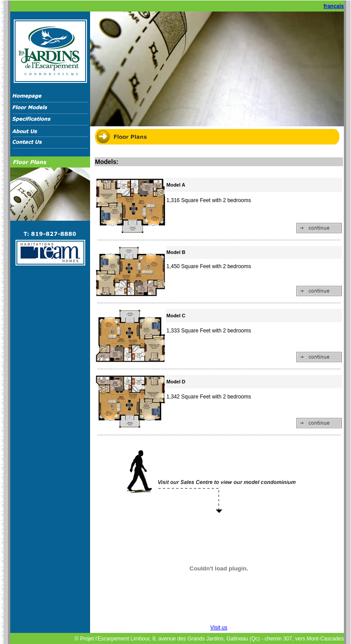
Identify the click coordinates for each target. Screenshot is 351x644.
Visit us (219, 628)
